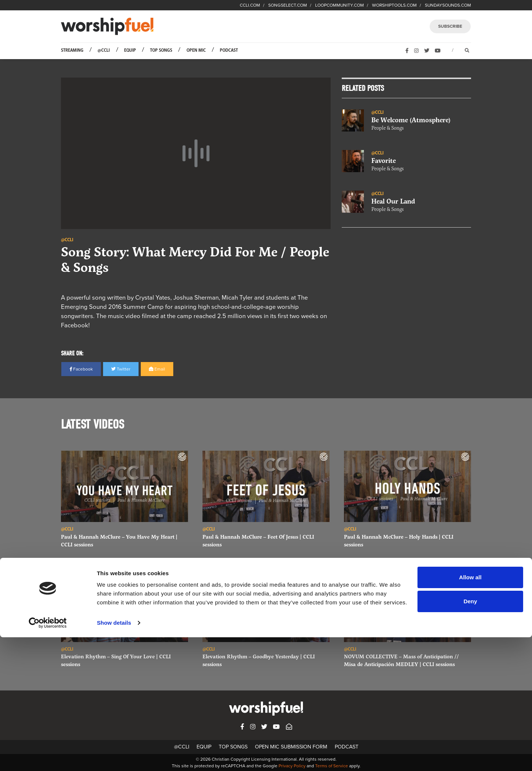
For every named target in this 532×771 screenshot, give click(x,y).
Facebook (81, 369)
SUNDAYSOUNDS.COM (448, 5)
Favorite (383, 161)
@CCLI (104, 50)
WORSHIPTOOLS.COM (394, 5)
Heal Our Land (393, 201)
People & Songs (388, 128)
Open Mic (196, 50)
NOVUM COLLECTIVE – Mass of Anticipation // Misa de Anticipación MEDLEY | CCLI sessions (401, 660)
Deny (470, 735)
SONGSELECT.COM (288, 5)
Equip (130, 50)
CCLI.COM (250, 5)
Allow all (470, 711)
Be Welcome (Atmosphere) (411, 120)
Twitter (121, 369)
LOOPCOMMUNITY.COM (340, 5)
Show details (114, 756)
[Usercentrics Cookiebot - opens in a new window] (48, 757)
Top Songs (161, 50)
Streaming (72, 50)
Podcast (229, 50)
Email (157, 369)
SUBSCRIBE (450, 26)
